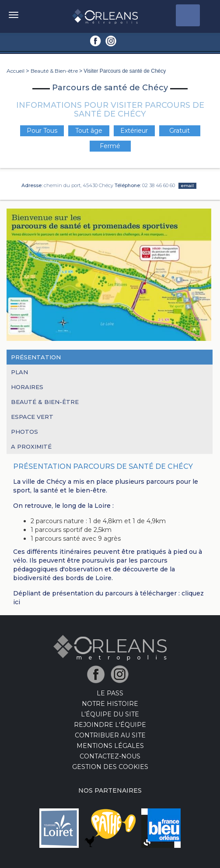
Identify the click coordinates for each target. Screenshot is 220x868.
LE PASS (110, 693)
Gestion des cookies (110, 767)
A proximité (31, 446)
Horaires (27, 387)
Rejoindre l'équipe (110, 725)
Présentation (36, 357)
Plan (19, 372)
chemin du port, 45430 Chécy (79, 185)
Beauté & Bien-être (54, 71)
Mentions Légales (110, 746)
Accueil (16, 71)
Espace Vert (32, 417)
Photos (24, 432)
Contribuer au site (110, 735)
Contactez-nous (110, 756)
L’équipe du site (110, 714)
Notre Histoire (110, 704)
